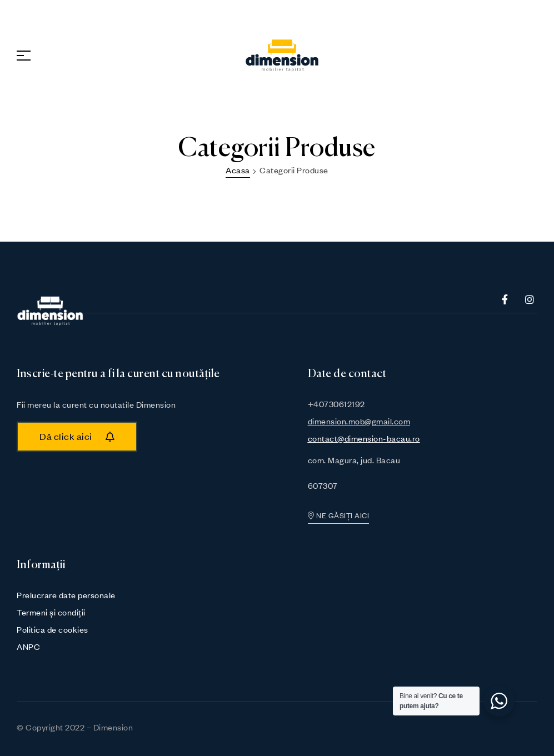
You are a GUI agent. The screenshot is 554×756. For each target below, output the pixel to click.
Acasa (238, 170)
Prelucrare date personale (66, 595)
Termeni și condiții (51, 612)
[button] (77, 437)
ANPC (28, 647)
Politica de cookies (53, 629)
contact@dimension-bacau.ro (364, 438)
